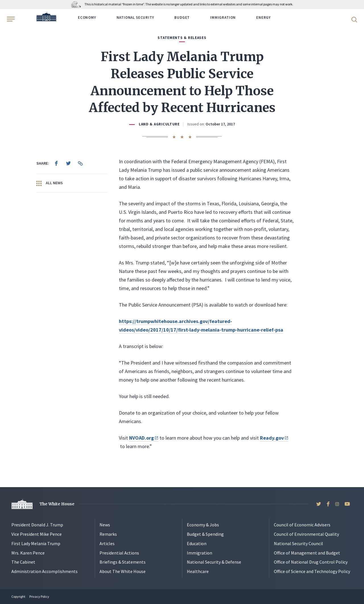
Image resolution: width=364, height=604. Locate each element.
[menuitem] (56, 163)
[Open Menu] (10, 19)
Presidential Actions (119, 553)
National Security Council (298, 543)
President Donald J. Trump (37, 525)
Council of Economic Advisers (302, 525)
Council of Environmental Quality (306, 534)
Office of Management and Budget (307, 553)
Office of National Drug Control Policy (311, 562)
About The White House (123, 571)
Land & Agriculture (159, 124)
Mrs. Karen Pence (28, 553)
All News (50, 183)
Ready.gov (274, 438)
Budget (182, 17)
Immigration (223, 17)
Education (197, 543)
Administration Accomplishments (45, 571)
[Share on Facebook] (56, 163)
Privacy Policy (39, 596)
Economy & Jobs (203, 525)
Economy (87, 17)
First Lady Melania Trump (36, 543)
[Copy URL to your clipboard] (80, 163)
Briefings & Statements (123, 562)
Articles (107, 543)
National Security (135, 17)
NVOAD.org (144, 438)
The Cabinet (23, 562)
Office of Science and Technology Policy (312, 571)
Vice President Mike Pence (37, 534)
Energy (263, 17)
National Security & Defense (214, 562)
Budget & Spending (205, 534)
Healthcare (198, 571)
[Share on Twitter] (68, 163)
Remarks (108, 534)
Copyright (18, 596)
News (105, 525)
